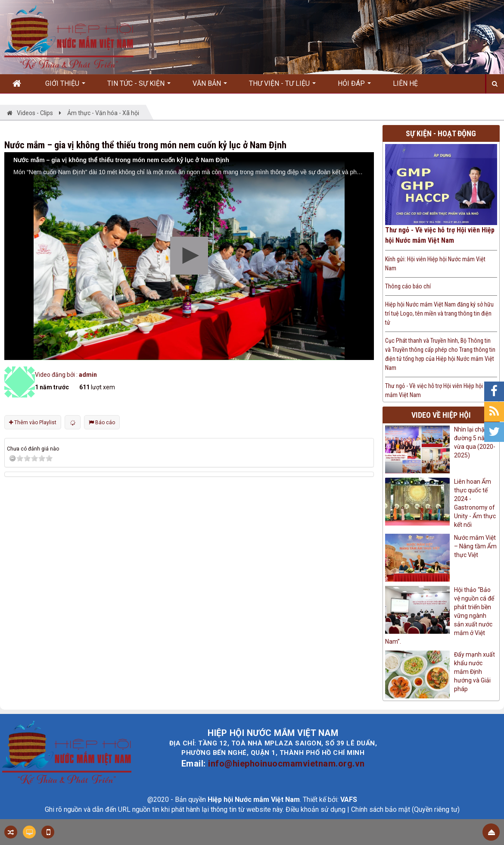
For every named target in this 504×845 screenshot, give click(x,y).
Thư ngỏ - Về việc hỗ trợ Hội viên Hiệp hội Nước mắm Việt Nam (440, 235)
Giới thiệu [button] (65, 86)
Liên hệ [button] (405, 83)
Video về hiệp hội (441, 415)
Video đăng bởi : (66, 375)
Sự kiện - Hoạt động (441, 133)
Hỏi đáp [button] (354, 86)
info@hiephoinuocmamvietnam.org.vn (286, 764)
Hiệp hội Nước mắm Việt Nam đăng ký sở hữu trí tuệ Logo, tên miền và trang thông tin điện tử (439, 313)
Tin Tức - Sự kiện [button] (139, 86)
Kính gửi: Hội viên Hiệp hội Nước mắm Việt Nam (435, 264)
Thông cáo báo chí (408, 286)
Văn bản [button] (210, 86)
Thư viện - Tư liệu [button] (282, 86)
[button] (189, 256)
